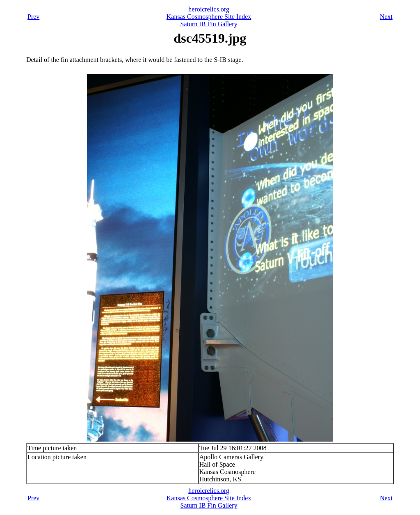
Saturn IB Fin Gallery (209, 24)
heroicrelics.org (209, 9)
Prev (33, 17)
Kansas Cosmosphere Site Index (209, 17)
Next (386, 17)
